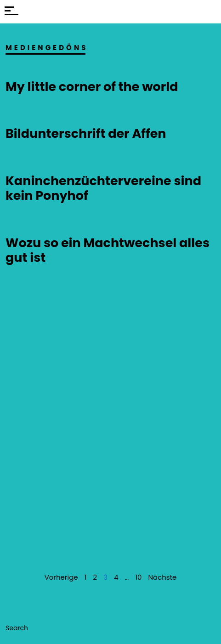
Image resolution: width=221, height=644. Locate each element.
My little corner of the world (92, 87)
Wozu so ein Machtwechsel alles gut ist (108, 250)
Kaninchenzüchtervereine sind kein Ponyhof (103, 188)
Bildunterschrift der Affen (86, 133)
